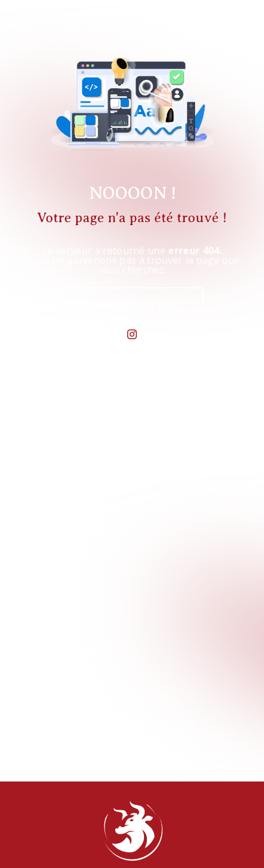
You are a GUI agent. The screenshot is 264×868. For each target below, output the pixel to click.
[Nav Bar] (235, 26)
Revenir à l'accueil (129, 305)
